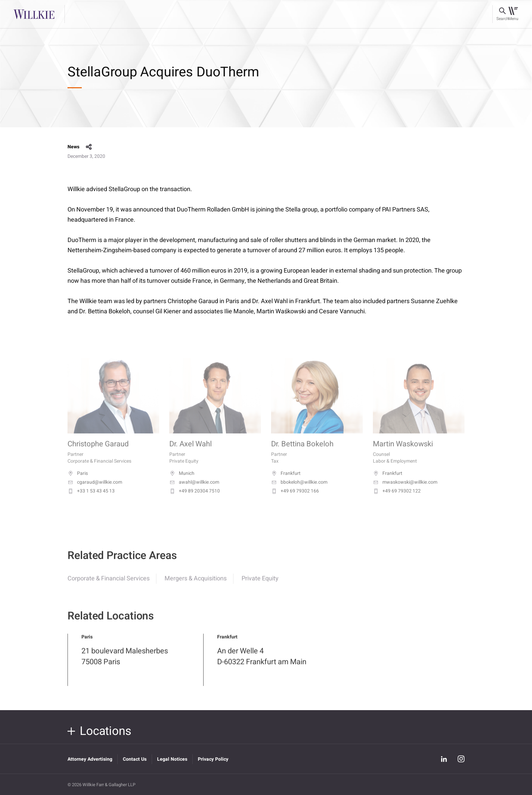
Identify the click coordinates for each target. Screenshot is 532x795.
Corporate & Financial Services (109, 584)
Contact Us (135, 759)
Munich (182, 481)
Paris (78, 481)
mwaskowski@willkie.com (405, 490)
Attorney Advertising (90, 759)
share (89, 147)
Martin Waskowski (403, 452)
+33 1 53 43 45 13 (91, 499)
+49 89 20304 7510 (195, 499)
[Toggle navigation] (513, 14)
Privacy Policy (213, 759)
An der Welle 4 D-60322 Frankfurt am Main (262, 662)
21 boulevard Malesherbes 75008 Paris (125, 662)
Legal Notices (172, 759)
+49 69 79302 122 (397, 499)
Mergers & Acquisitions (196, 584)
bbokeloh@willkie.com (299, 490)
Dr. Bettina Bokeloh (302, 452)
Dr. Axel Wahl (191, 452)
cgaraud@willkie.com (95, 490)
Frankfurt (286, 481)
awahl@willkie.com (194, 490)
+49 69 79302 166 (295, 499)
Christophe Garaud (98, 452)
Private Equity (260, 584)
